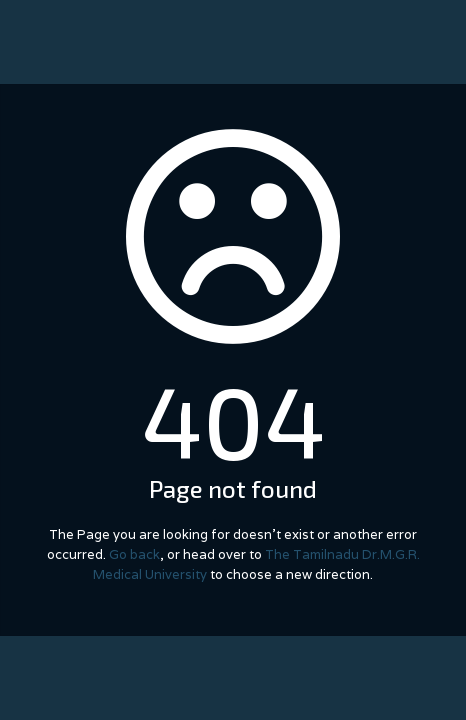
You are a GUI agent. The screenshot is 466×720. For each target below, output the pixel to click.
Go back (134, 554)
